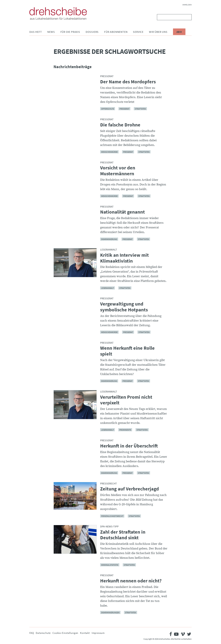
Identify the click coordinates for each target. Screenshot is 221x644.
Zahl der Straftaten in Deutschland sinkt (123, 535)
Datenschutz (43, 633)
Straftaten (140, 109)
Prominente (125, 430)
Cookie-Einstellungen (65, 633)
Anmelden (187, 5)
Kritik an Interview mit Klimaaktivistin (124, 258)
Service (138, 32)
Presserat (124, 109)
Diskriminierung (109, 239)
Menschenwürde (109, 152)
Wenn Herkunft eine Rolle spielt (127, 351)
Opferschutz (108, 109)
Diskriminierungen (110, 613)
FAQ (32, 633)
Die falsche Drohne (120, 125)
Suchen (188, 17)
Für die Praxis (70, 32)
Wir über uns (158, 32)
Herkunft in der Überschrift (129, 446)
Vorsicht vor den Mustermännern (118, 171)
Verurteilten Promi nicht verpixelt (126, 400)
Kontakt (85, 633)
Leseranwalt (107, 288)
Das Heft (36, 32)
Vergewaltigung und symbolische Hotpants (124, 307)
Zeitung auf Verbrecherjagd (129, 489)
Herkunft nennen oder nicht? (131, 581)
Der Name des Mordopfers (128, 82)
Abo (179, 32)
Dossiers (92, 32)
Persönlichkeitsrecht (112, 516)
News (51, 32)
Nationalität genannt (122, 212)
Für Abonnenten (116, 32)
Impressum (98, 633)
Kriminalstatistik (110, 565)
